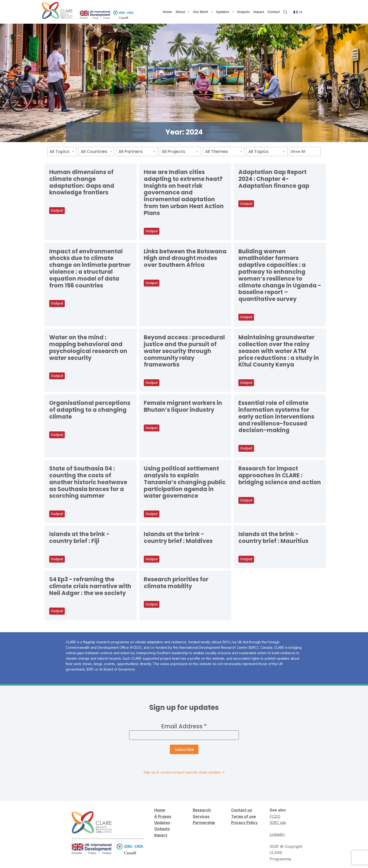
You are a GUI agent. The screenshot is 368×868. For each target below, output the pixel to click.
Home (167, 12)
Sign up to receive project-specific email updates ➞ (184, 772)
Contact (274, 12)
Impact (259, 12)
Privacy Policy (244, 823)
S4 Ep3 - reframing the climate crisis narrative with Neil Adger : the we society (90, 586)
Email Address (184, 726)
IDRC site (278, 823)
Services (201, 816)
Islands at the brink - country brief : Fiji (79, 537)
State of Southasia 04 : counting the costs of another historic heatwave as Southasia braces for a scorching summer (88, 482)
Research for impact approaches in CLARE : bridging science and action (280, 475)
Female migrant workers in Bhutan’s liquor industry (183, 406)
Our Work (204, 12)
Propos (164, 816)
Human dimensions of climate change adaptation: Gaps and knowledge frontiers (82, 182)
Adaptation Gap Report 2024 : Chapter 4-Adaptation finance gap (274, 179)
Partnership (204, 823)
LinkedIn (277, 834)
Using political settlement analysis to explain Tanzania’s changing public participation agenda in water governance (185, 482)
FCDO (275, 816)
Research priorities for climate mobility (176, 583)
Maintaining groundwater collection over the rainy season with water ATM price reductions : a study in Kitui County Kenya (279, 351)
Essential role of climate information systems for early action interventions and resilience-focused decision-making (276, 416)
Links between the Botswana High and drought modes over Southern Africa (185, 258)
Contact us (242, 810)
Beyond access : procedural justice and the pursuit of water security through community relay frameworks (184, 351)
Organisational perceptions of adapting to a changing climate (90, 410)
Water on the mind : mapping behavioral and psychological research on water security (88, 347)
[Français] (298, 12)
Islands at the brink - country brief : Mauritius (273, 537)
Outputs (244, 12)
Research (202, 810)
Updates (226, 12)
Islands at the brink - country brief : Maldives (178, 537)
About (183, 12)
